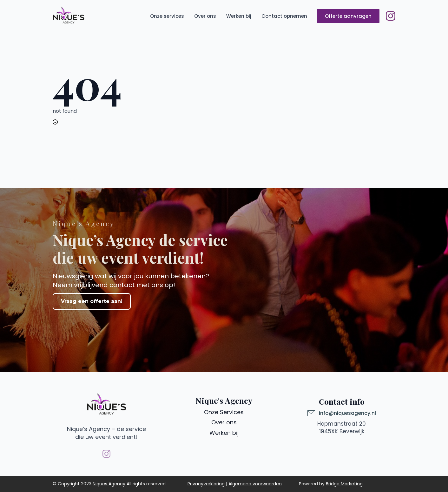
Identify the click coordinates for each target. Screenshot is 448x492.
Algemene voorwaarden (255, 484)
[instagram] (391, 16)
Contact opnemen (284, 16)
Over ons (205, 16)
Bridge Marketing (344, 484)
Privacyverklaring (206, 484)
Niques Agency (109, 484)
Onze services (167, 16)
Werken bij (239, 16)
